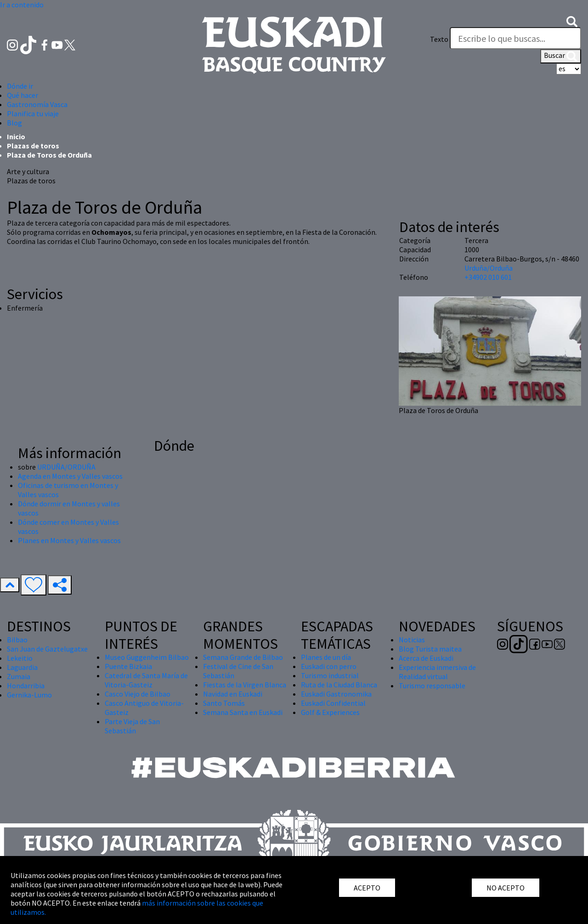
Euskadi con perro (329, 666)
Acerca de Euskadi (426, 658)
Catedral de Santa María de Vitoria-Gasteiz (146, 680)
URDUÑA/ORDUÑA (66, 467)
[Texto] (515, 38)
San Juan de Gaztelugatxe (47, 649)
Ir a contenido (22, 5)
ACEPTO (367, 888)
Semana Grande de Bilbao (243, 657)
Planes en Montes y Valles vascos (69, 540)
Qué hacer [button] (23, 95)
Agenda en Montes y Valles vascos (70, 476)
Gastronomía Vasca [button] (37, 104)
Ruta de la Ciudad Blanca (339, 685)
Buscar (561, 56)
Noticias (412, 640)
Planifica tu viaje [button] (33, 113)
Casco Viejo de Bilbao (138, 694)
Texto (439, 39)
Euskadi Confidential (333, 703)
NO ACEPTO (506, 888)
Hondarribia (26, 686)
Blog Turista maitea (430, 649)
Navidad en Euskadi (233, 694)
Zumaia (19, 676)
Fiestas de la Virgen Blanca (245, 685)
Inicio (16, 136)
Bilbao (17, 640)
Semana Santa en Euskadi (243, 712)
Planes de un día (326, 657)
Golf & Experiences (330, 712)
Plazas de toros (33, 146)
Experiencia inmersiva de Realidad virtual (437, 672)
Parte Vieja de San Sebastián (132, 726)
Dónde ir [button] (20, 86)
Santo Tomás (224, 703)
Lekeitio (20, 658)
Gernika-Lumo (29, 695)
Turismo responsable (432, 686)
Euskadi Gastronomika (336, 694)
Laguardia (22, 667)
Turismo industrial (330, 675)
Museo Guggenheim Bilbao (147, 657)
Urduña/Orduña (489, 268)
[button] (572, 21)
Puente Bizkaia (128, 666)
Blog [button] (14, 123)
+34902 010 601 (488, 277)
